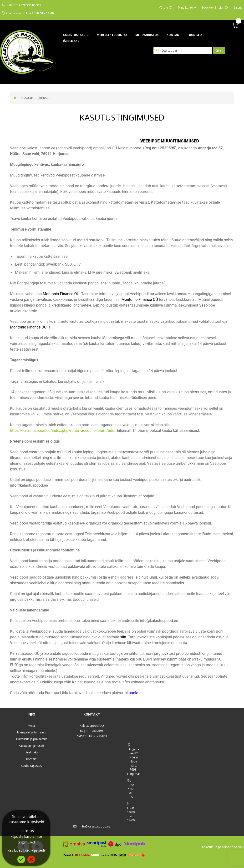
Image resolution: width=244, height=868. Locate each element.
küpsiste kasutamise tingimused (26, 839)
